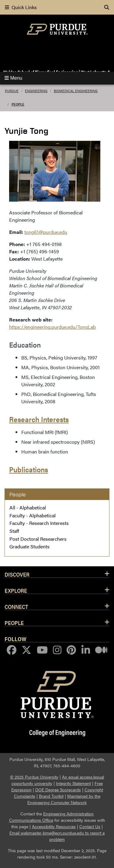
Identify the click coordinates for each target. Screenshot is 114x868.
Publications (29, 469)
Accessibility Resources (54, 826)
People (18, 104)
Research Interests (39, 419)
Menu (13, 78)
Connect (16, 606)
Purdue (12, 91)
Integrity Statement (73, 783)
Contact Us (90, 826)
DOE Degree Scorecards (58, 790)
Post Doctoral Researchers (38, 539)
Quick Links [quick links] (21, 7)
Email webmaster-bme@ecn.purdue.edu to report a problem (57, 836)
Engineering (36, 91)
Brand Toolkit (51, 796)
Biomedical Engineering (76, 91)
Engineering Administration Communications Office (52, 817)
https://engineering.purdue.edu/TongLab (52, 327)
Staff (14, 531)
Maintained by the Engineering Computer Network (64, 799)
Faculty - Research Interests (39, 523)
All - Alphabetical (28, 507)
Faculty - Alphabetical (33, 515)
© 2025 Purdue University (34, 777)
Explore (16, 590)
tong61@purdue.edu (46, 232)
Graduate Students (29, 546)
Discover (17, 574)
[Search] (107, 7)
